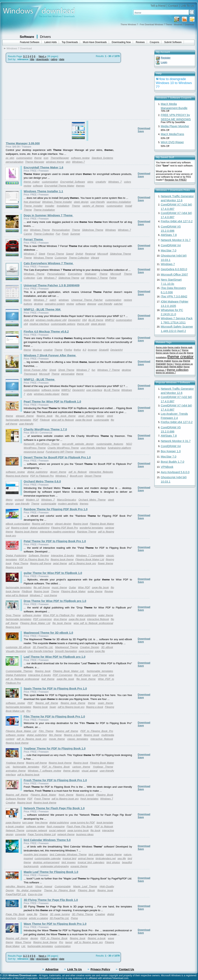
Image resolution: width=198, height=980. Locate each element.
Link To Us (187, 6)
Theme (76, 206)
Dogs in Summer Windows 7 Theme (48, 215)
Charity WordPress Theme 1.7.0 (45, 429)
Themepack (31, 374)
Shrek (53, 370)
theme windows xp (184, 364)
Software (27, 37)
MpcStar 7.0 (169, 250)
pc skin (10, 158)
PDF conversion (42, 619)
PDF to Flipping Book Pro (34, 559)
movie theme (57, 739)
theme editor (176, 367)
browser (92, 350)
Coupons (154, 42)
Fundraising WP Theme (59, 452)
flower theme (106, 563)
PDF (36, 420)
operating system (55, 304)
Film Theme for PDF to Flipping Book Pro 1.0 (54, 717)
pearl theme (86, 416)
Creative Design (90, 647)
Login (164, 62)
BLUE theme (96, 320)
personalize (68, 374)
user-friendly (98, 202)
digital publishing (37, 472)
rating (54, 59)
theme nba (177, 361)
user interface (94, 390)
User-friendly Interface (40, 651)
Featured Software (30, 42)
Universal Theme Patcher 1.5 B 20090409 (52, 285)
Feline (113, 278)
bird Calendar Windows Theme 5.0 (47, 840)
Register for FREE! (176, 180)
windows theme (55, 162)
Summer (75, 234)
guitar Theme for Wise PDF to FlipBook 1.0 (53, 573)
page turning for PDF (83, 823)
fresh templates (89, 799)
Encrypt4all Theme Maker (59, 186)
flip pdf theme (42, 587)
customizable (101, 420)
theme (38, 158)
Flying (74, 918)
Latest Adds (51, 42)
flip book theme (66, 416)
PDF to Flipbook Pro (42, 476)
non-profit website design (78, 444)
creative (48, 350)
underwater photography (55, 866)
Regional (90, 254)
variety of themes (93, 206)
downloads (43, 59)
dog (26, 230)
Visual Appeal (44, 886)
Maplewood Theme (66, 647)
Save (141, 131)
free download (32, 202)
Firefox (68, 350)
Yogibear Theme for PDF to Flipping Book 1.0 (55, 748)
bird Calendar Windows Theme (68, 854)
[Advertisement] (37, 100)
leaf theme (48, 679)
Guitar (73, 587)
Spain (53, 707)
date (62, 59)
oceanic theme (79, 866)
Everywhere (75, 274)
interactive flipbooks (101, 472)
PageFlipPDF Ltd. (16, 894)
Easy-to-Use (35, 894)
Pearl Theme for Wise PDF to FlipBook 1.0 (52, 402)
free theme (41, 823)
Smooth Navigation (66, 651)
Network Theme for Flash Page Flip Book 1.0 (54, 808)
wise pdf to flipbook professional (93, 623)
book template (105, 823)
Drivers (45, 37)
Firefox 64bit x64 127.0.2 (177, 221)
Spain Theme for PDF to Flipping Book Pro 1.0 (55, 689)
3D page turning (60, 914)
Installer (50, 206)
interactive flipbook (98, 619)
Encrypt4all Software (73, 182)
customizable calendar (48, 858)
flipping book (45, 416)
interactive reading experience (58, 532)
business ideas (85, 834)
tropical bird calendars (91, 862)
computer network (37, 830)
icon (46, 158)
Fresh (65, 234)
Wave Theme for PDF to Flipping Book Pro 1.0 (55, 924)
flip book (95, 830)
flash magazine (56, 826)
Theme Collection (44, 234)
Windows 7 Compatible (90, 555)
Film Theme (46, 731)
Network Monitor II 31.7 (176, 240)
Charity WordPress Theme (63, 448)
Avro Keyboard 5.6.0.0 (175, 472)
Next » (42, 56)
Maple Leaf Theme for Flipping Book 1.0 (51, 872)
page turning (86, 651)
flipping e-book (20, 528)
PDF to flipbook (104, 826)
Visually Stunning (16, 651)
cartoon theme (81, 767)
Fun (58, 234)
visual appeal (90, 771)
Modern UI (33, 500)
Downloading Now (121, 42)
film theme (55, 735)
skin (68, 162)
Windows (111, 230)
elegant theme (25, 416)
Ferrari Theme (34, 239)
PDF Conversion (63, 675)
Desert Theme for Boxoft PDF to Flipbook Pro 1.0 (57, 457)
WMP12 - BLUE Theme (39, 379)
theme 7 (171, 364)
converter (21, 834)
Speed (70, 254)
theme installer (163, 350)
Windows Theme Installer (57, 202)
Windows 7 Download (19, 48)
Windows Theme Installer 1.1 (43, 191)
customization (24, 158)
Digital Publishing (16, 555)
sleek (110, 416)
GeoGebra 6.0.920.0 (174, 269)
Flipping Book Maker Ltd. (69, 671)
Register (166, 58)
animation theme (16, 771)
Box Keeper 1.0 (171, 451)
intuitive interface (39, 324)
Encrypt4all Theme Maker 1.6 (43, 167)
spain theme (105, 703)
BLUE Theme (112, 390)
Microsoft (103, 254)
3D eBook (107, 647)
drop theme (60, 619)
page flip (100, 651)
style (29, 394)
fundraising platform (119, 448)
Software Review (39, 555)
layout (69, 942)
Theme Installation (44, 210)
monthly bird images (36, 854)
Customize (61, 258)
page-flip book (84, 420)
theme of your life (178, 353)
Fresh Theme (42, 799)
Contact (173, 6)
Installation (63, 206)
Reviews (140, 42)
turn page (28, 823)
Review (109, 591)
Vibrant (95, 258)
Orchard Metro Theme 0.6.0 (42, 481)
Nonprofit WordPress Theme (41, 444)
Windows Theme (40, 230)
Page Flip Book (15, 914)
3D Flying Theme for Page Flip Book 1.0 (51, 900)
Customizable (63, 886)
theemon (80, 452)
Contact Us (126, 969)
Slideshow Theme (93, 230)
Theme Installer (33, 206)
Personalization (61, 230)
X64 (85, 320)
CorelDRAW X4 (171, 245)
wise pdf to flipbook (63, 420)
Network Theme (15, 830)
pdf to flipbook (78, 472)
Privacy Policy (100, 969)
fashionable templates (19, 420)
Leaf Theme (100, 675)
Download (144, 128)
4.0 (84, 350)
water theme (106, 615)
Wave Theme (23, 942)
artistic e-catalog (38, 918)
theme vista (161, 347)
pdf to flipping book (28, 775)
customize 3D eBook (18, 647)
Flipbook (45, 420)
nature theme (114, 854)
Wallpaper (91, 274)
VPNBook (167, 467)
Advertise (52, 969)
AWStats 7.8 (169, 235)
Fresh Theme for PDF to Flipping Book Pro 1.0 (55, 780)
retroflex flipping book (19, 886)
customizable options (63, 324)
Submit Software (173, 42)
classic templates (78, 739)
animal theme (86, 858)
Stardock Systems (102, 158)
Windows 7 (78, 162)
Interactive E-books (63, 555)
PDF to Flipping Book (56, 767)
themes (80, 186)
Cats (40, 278)
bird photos (113, 862)
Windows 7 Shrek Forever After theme (50, 355)
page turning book (78, 830)
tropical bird (69, 858)
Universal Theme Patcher (87, 300)
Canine (28, 234)
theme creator (180, 357)
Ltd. (23, 946)
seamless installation (119, 202)
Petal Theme (21, 563)
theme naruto (162, 353)
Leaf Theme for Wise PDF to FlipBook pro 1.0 (54, 657)
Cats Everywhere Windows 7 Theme (49, 263)
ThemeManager (60, 158)
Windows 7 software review (44, 771)
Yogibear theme (15, 763)
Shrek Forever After (35, 370)
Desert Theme (93, 476)
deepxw (92, 304)
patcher (118, 304)
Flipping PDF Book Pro (64, 528)
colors (127, 182)
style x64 (29, 320)
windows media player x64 (51, 320)
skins (90, 182)
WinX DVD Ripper (172, 142)
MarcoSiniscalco (66, 500)
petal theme (60, 563)
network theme (66, 834)
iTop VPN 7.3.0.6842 (174, 296)
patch (53, 300)
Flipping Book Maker (73, 591)
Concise (22, 918)
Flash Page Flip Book (80, 826)
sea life (122, 858)
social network (57, 830)
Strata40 (104, 350)
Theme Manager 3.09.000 (23, 143)
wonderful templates (91, 528)
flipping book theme (17, 476)
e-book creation (15, 826)
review (27, 186)
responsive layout (34, 452)
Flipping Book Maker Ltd (90, 559)
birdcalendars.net (106, 858)
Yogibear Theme (103, 767)
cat (83, 278)
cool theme (51, 595)
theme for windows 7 (166, 373)
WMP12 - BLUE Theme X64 (42, 309)
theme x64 (83, 324)
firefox (77, 350)
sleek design (81, 202)
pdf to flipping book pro (82, 563)
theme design (71, 771)
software (38, 186)
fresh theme (66, 795)
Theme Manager (35, 162)
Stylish (79, 254)
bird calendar (96, 854)
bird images (68, 862)
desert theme (58, 472)
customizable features (110, 444)
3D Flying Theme (82, 914)
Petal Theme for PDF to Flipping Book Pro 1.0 (55, 541)
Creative (11, 803)
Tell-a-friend (158, 6)
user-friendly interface (93, 448)
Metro (9, 500)
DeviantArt (74, 320)
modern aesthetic (68, 504)
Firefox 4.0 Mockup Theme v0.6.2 (46, 332)
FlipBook (27, 591)
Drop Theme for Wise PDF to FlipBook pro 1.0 (55, 601)
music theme (59, 587)
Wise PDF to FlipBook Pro (59, 615)
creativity (101, 182)
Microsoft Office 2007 (174, 275)
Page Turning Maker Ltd (42, 834)
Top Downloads (70, 42)
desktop (39, 304)
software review (80, 158)
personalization (15, 162)
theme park (187, 347)
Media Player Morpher (175, 126)
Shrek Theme (66, 370)
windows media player (47, 394)
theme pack (162, 367)
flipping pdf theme (42, 524)
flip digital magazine (29, 890)
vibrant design (63, 524)
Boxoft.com (76, 476)
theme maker (32, 182)
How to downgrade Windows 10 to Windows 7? (174, 83)
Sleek (42, 254)
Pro (28, 711)
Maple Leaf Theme (85, 886)
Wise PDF (84, 587)
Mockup (37, 350)
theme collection (178, 370)
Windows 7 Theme (97, 278)
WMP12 (110, 320)
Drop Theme (13, 615)
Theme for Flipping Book (60, 890)
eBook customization (18, 524)
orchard (19, 500)
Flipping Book (105, 795)
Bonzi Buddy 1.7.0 (172, 462)
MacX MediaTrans (172, 134)
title (32, 59)
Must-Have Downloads (95, 42)
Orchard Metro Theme (92, 500)
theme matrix (174, 347)
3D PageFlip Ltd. (43, 647)
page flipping (13, 823)
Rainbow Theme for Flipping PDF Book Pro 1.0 (56, 509)
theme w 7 (177, 350)
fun (93, 370)
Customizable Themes (19, 671)
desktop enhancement (46, 862)
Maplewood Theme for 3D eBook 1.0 (48, 633)
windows (64, 300)
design (100, 416)
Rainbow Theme (87, 532)
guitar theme (95, 591)
